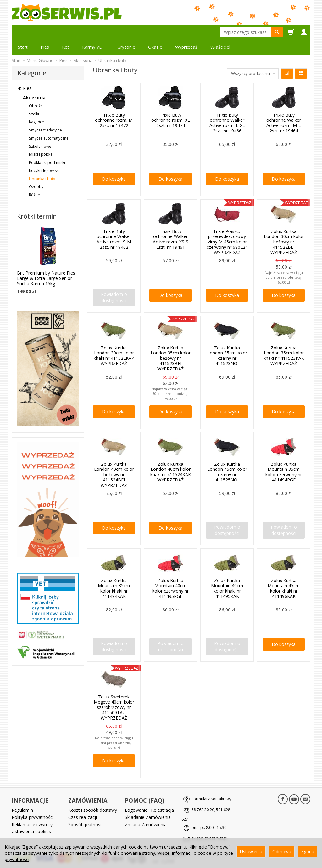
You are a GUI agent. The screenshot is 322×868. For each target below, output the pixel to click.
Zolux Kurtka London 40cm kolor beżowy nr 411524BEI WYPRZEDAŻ (114, 459)
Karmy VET (93, 32)
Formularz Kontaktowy (211, 784)
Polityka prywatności (33, 802)
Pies (45, 32)
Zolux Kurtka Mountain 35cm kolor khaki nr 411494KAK (114, 573)
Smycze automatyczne (49, 123)
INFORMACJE (30, 785)
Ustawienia (251, 851)
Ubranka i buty (42, 164)
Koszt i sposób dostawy (93, 795)
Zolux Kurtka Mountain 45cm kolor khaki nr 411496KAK (284, 573)
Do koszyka (114, 164)
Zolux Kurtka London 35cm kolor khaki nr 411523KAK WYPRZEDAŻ (284, 340)
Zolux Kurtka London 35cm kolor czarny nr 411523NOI (227, 340)
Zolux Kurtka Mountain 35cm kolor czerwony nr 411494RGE (284, 457)
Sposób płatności (86, 809)
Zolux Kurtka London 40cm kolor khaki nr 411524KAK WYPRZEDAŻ (171, 457)
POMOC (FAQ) (144, 785)
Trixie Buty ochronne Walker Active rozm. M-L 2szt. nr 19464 (284, 108)
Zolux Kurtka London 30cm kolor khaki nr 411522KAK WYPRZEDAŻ (114, 340)
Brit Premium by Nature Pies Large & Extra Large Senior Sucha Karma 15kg (46, 263)
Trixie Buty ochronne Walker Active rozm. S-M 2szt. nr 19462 (114, 224)
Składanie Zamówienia (148, 802)
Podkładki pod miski (47, 147)
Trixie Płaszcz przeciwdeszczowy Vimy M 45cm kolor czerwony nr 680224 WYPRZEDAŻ (227, 227)
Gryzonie (126, 32)
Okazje (155, 32)
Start (23, 32)
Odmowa (282, 851)
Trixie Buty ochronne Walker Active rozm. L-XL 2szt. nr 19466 (227, 108)
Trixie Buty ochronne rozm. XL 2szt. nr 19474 (171, 105)
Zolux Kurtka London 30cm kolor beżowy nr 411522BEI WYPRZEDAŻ (284, 227)
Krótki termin (37, 201)
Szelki (34, 99)
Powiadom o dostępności (114, 282)
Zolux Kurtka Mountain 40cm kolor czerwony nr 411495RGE (170, 573)
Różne (34, 180)
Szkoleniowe (40, 131)
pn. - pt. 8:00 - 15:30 (209, 812)
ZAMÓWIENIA (88, 785)
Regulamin (22, 795)
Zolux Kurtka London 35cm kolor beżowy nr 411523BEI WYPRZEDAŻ (171, 343)
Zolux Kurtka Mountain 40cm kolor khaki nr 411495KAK (227, 573)
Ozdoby (36, 172)
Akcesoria (34, 83)
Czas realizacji (83, 802)
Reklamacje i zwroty (32, 809)
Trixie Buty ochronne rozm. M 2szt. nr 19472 (114, 105)
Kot (66, 32)
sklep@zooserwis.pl (209, 823)
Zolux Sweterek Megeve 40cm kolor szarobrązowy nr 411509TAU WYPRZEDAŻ (114, 692)
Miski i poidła (41, 139)
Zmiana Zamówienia (146, 809)
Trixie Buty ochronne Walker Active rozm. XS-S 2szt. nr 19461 (171, 224)
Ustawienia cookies (31, 816)
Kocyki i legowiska (45, 156)
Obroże (36, 91)
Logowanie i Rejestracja (149, 795)
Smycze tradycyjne (45, 115)
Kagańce (36, 107)
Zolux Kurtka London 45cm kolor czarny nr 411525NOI (227, 457)
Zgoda (308, 851)
